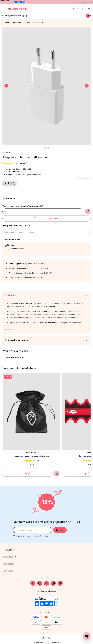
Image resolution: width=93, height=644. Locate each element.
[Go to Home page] (18, 9)
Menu (7, 22)
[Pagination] (45, 148)
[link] (78, 9)
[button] (73, 9)
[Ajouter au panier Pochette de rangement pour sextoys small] (28, 467)
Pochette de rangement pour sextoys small (31, 450)
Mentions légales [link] (47, 631)
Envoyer (60, 524)
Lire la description (84, 178)
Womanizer (7, 152)
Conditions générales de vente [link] (47, 636)
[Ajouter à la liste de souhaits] (46, 218)
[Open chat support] (87, 636)
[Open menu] (4, 9)
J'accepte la (32, 530)
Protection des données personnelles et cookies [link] (46, 640)
